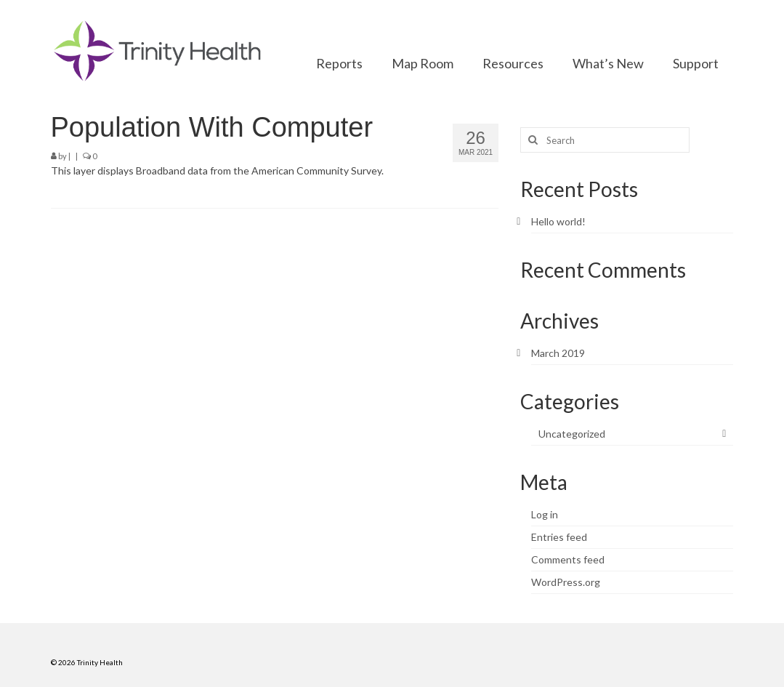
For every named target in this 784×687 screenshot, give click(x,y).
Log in (545, 514)
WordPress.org (566, 582)
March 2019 (558, 353)
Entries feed (559, 537)
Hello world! (558, 221)
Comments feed (568, 559)
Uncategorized (572, 434)
